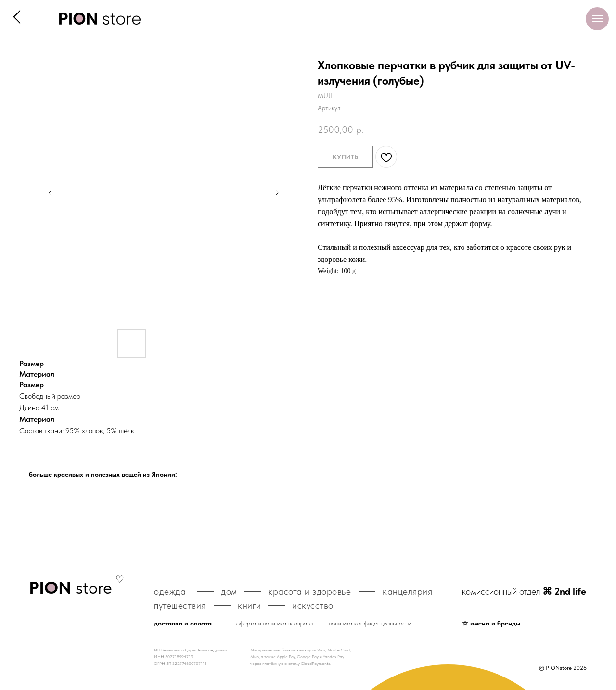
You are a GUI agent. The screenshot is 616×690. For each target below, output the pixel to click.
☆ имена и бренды (491, 623)
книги (250, 605)
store (71, 588)
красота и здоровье (309, 591)
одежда (170, 591)
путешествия (180, 605)
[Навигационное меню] (597, 19)
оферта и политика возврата (275, 623)
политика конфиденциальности (370, 623)
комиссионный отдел (524, 591)
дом (229, 591)
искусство (313, 605)
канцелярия (407, 591)
